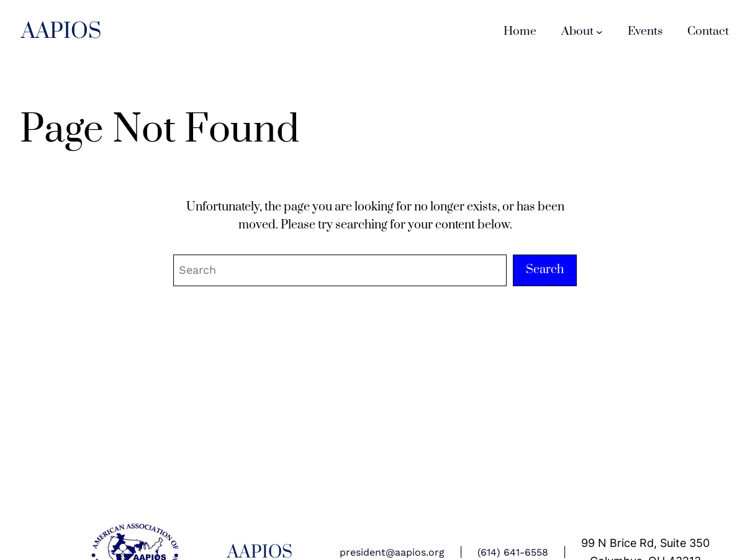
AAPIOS (61, 32)
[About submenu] (599, 32)
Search (545, 270)
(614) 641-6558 (513, 552)
